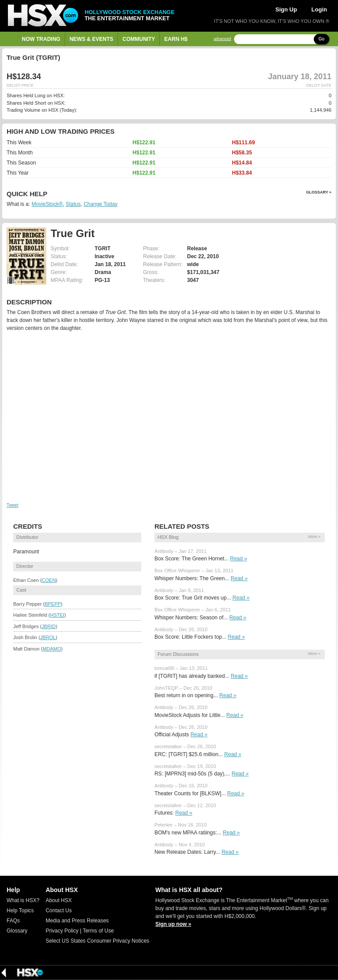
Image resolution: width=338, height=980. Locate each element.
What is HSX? (23, 900)
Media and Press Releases (77, 921)
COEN (49, 580)
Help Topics (20, 911)
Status (73, 204)
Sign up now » (173, 924)
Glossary (17, 931)
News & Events (91, 39)
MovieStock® (47, 204)
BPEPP (53, 604)
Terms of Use (98, 931)
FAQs (13, 921)
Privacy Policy (62, 931)
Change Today (101, 204)
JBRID (49, 626)
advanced (222, 39)
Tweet (13, 505)
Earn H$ (176, 39)
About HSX (59, 900)
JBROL (48, 637)
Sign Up (286, 9)
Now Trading (41, 39)
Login (319, 9)
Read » (239, 559)
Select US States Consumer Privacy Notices (97, 941)
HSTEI (57, 615)
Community (139, 39)
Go (321, 39)
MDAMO (52, 649)
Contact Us (59, 911)
